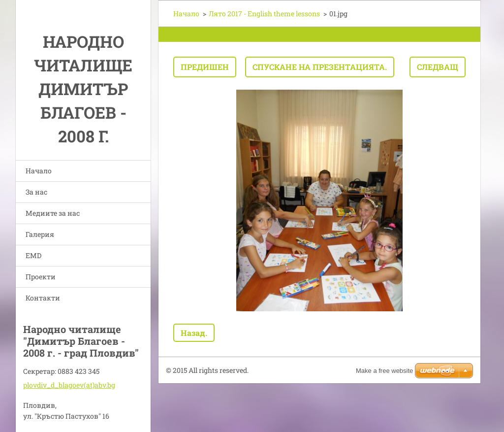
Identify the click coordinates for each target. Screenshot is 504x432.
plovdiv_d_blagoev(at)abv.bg (69, 385)
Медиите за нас (53, 213)
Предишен (205, 67)
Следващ (438, 67)
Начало (39, 171)
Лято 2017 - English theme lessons (264, 14)
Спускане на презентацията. (320, 67)
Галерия (40, 234)
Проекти (41, 277)
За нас (36, 192)
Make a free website (384, 371)
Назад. (194, 333)
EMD (33, 255)
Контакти (43, 298)
